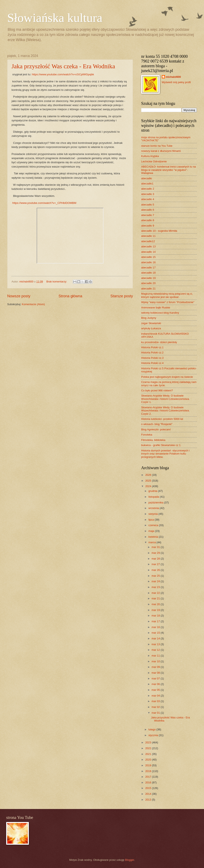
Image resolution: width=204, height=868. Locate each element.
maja (152, 531)
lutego (152, 729)
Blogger (130, 860)
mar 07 (156, 678)
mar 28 (156, 559)
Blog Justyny (149, 318)
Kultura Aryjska (150, 156)
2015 (149, 788)
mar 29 (156, 553)
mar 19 (156, 610)
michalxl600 (173, 77)
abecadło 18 (148, 273)
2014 (149, 794)
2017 (149, 777)
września (154, 508)
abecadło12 (148, 241)
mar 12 (156, 650)
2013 (149, 800)
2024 (149, 486)
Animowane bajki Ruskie (156, 308)
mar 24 (156, 581)
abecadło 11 (148, 236)
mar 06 (156, 684)
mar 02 (156, 707)
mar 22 (156, 593)
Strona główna (70, 296)
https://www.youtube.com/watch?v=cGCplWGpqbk (63, 74)
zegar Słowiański (151, 323)
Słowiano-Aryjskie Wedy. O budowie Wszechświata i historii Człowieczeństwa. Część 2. (165, 411)
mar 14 (156, 638)
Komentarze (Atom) (33, 304)
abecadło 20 (148, 283)
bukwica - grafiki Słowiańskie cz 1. (161, 445)
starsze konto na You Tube (157, 146)
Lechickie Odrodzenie (154, 161)
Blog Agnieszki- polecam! (156, 429)
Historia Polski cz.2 (152, 353)
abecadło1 (147, 184)
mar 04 (156, 696)
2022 (149, 748)
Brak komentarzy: (57, 282)
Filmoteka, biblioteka (153, 440)
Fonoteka (147, 435)
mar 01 (156, 713)
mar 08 (156, 673)
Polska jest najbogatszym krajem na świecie (167, 377)
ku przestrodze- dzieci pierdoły (159, 342)
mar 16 (156, 627)
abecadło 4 (148, 199)
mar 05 (156, 690)
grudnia (153, 491)
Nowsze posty (19, 296)
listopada (154, 497)
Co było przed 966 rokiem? (157, 390)
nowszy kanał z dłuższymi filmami (161, 151)
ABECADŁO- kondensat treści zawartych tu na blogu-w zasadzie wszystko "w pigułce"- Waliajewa (168, 170)
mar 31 (156, 547)
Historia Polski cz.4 (152, 363)
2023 (149, 742)
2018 (149, 771)
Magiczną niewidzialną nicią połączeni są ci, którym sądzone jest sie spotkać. (167, 295)
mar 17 (156, 621)
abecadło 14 (148, 252)
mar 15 (156, 633)
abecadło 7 (148, 215)
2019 (149, 765)
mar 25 (156, 576)
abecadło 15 (148, 257)
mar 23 (156, 587)
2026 (149, 475)
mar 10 (156, 661)
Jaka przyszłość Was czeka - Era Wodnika (63, 66)
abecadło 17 (148, 267)
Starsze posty (122, 296)
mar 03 (156, 701)
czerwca (154, 525)
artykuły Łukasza (151, 328)
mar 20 (156, 604)
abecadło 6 (148, 210)
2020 (149, 760)
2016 (149, 782)
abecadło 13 (148, 246)
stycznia (154, 735)
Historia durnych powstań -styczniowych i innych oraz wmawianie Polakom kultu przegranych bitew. (165, 454)
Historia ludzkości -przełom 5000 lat (162, 419)
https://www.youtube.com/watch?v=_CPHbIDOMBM (44, 203)
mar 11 (156, 656)
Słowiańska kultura (55, 18)
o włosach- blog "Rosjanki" (157, 424)
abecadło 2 (148, 189)
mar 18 (156, 616)
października (156, 502)
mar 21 (156, 598)
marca (152, 542)
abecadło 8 (148, 220)
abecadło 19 (148, 278)
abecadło (147, 178)
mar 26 (156, 570)
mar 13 (156, 644)
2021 (149, 754)
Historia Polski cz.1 (152, 347)
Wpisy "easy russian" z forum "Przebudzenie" (168, 302)
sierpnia (153, 514)
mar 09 (156, 667)
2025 (149, 481)
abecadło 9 (148, 226)
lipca (151, 520)
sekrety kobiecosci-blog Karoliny (160, 313)
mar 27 (156, 564)
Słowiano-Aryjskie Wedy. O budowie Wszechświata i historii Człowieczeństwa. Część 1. (165, 399)
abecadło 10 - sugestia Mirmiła (159, 231)
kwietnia (154, 537)
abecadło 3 (148, 194)
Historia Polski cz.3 (152, 358)
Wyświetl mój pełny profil (176, 82)
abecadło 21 (148, 289)
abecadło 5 (148, 205)
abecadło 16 (148, 262)
